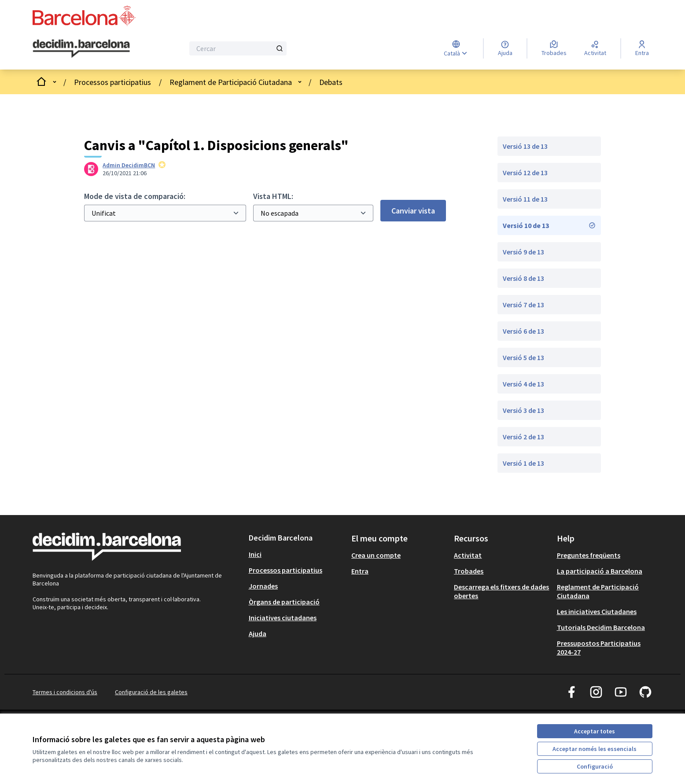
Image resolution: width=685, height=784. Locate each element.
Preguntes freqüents (589, 555)
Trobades (469, 571)
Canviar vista (413, 211)
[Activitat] (595, 48)
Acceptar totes (595, 731)
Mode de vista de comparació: (135, 196)
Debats (331, 82)
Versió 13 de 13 (525, 146)
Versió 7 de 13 (523, 305)
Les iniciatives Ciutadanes (597, 611)
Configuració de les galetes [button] (151, 692)
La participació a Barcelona (600, 571)
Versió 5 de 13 (523, 357)
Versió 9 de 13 (523, 252)
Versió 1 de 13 (523, 463)
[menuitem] (296, 554)
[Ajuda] (505, 48)
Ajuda (258, 633)
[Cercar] (238, 48)
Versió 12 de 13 (525, 173)
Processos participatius (112, 82)
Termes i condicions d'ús (65, 692)
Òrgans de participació (284, 602)
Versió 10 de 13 (549, 225)
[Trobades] (554, 48)
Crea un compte (376, 555)
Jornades (263, 586)
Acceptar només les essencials (595, 749)
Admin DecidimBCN (129, 165)
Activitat (468, 555)
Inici (255, 554)
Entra (360, 571)
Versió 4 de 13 (523, 384)
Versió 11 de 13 (525, 199)
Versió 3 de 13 (523, 410)
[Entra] (642, 48)
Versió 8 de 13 (523, 278)
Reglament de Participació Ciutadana (231, 82)
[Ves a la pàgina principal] (81, 49)
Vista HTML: (273, 196)
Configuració (595, 766)
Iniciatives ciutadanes (283, 618)
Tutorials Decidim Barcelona (601, 627)
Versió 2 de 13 (523, 437)
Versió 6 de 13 (523, 331)
